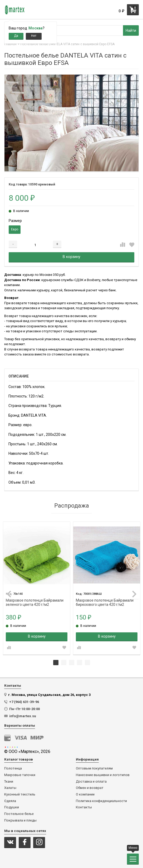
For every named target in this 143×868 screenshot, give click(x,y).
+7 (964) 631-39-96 (24, 702)
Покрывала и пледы (20, 820)
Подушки (12, 807)
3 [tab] (72, 663)
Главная (10, 44)
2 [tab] (64, 663)
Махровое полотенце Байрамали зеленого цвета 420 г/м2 (35, 600)
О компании (85, 794)
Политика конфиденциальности (101, 801)
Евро (15, 229)
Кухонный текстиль (20, 794)
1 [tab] (56, 663)
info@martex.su (23, 716)
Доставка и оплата (91, 782)
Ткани (9, 782)
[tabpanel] (37, 588)
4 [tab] (80, 663)
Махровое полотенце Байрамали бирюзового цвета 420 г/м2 (105, 600)
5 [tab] (87, 663)
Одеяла (10, 801)
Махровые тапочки (20, 775)
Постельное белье (19, 814)
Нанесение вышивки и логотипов (103, 775)
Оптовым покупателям (94, 768)
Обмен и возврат (90, 788)
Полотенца (13, 768)
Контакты (84, 807)
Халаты (10, 788)
